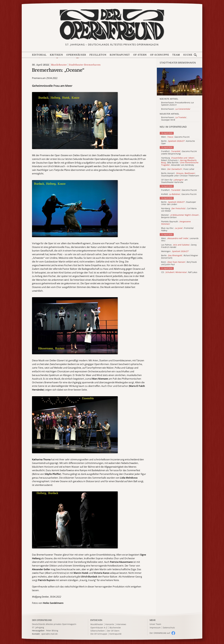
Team (176, 55)
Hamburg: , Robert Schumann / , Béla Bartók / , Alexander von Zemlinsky (180, 161)
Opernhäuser (76, 55)
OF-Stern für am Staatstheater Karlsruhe (174, 181)
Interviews (121, 624)
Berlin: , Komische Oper (178, 142)
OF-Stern (140, 55)
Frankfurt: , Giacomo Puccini (179, 190)
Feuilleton (98, 55)
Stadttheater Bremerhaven (85, 65)
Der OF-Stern (113, 631)
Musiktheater (59, 65)
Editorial (39, 55)
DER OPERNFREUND (42, 620)
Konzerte (110, 624)
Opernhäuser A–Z (99, 628)
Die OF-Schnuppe (99, 634)
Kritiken (56, 55)
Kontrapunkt (120, 55)
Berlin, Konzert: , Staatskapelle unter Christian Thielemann (180, 175)
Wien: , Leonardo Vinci (180, 240)
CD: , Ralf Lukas (179, 272)
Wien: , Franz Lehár (178, 169)
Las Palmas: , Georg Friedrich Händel (179, 246)
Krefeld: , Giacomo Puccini (179, 194)
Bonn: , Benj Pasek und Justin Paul (179, 263)
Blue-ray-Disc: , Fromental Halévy (177, 229)
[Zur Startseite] (112, 25)
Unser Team (155, 624)
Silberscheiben (98, 631)
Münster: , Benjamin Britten (180, 216)
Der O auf (160, 633)
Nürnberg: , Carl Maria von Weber (179, 210)
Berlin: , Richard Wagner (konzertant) (180, 257)
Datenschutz (169, 628)
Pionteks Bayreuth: (176, 223)
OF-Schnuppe (160, 55)
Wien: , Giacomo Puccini (175, 137)
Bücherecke (115, 628)
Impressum (155, 628)
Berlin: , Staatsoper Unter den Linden (179, 203)
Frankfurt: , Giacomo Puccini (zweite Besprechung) (179, 153)
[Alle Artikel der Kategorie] (180, 82)
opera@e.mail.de (49, 634)
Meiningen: (175, 251)
